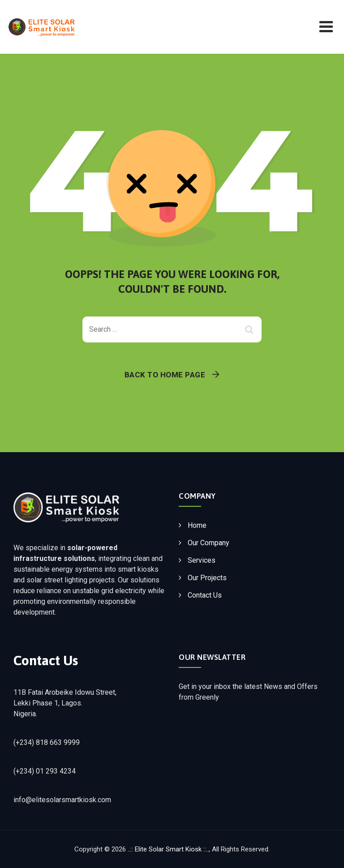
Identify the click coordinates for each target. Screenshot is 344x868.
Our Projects (207, 578)
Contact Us (205, 595)
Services (202, 560)
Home (197, 525)
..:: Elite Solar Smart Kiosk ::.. (168, 849)
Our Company (209, 543)
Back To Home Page (165, 375)
